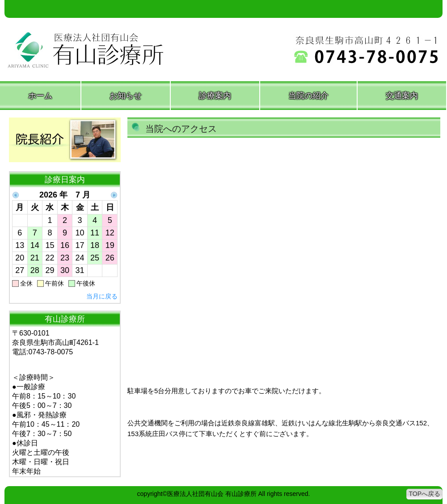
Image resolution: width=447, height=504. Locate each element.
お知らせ (126, 96)
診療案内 (215, 96)
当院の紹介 (308, 96)
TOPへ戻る (424, 494)
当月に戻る (102, 296)
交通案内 (402, 96)
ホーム (40, 96)
